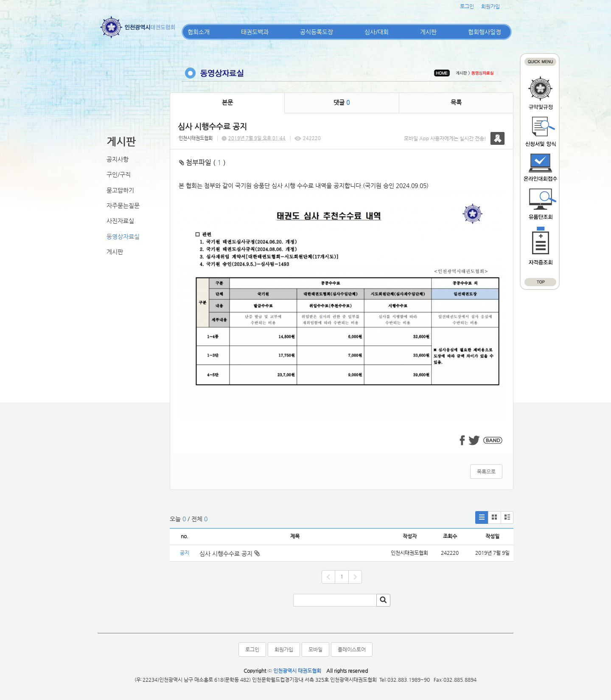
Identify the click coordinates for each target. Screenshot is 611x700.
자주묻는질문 (123, 205)
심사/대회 (377, 32)
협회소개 (199, 32)
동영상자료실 (123, 236)
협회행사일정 (485, 32)
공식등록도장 (317, 32)
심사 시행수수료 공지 (230, 554)
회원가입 (490, 6)
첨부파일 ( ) (202, 162)
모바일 (315, 649)
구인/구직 (119, 174)
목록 (456, 102)
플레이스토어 (352, 649)
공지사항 (118, 159)
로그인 (467, 6)
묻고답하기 (120, 190)
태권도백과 (255, 32)
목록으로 (486, 472)
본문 (227, 102)
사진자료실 (120, 221)
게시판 (428, 32)
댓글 (342, 102)
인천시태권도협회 (196, 138)
